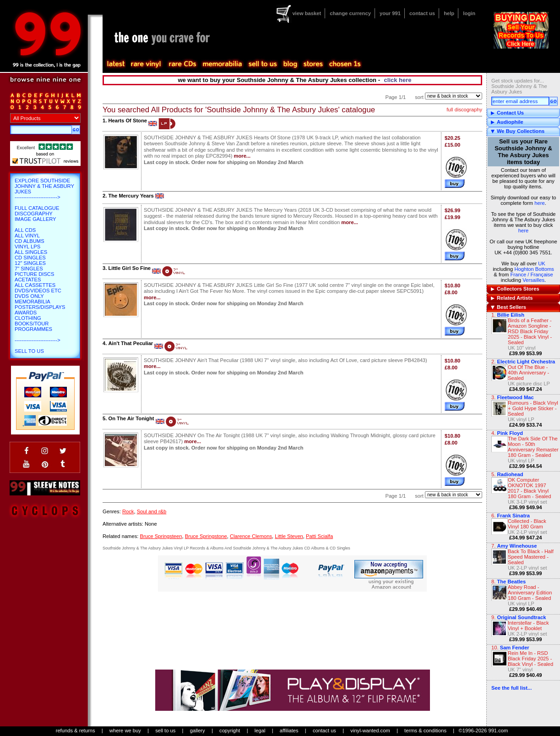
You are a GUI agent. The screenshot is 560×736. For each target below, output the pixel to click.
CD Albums (30, 241)
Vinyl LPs (27, 247)
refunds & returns (76, 731)
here (539, 203)
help (449, 13)
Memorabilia (33, 302)
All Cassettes (35, 285)
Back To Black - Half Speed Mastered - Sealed (531, 557)
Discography (34, 214)
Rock (128, 511)
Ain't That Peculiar (130, 343)
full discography (464, 110)
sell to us (165, 731)
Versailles (533, 280)
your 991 (390, 13)
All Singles (31, 252)
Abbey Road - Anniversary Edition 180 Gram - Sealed (530, 593)
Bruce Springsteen (161, 536)
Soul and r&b (152, 511)
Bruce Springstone (206, 536)
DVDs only (29, 296)
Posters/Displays (40, 307)
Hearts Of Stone (128, 121)
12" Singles (30, 263)
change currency (350, 13)
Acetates (28, 280)
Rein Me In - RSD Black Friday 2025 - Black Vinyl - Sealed (530, 659)
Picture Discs (34, 274)
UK (542, 264)
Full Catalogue (37, 208)
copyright (230, 731)
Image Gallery (35, 219)
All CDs (25, 230)
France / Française (531, 275)
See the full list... (511, 688)
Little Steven (289, 536)
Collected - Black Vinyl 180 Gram (527, 524)
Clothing (28, 318)
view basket (307, 13)
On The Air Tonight (131, 418)
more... (242, 156)
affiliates (289, 731)
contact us (422, 13)
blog (290, 64)
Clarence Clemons (251, 536)
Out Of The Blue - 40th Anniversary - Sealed (528, 373)
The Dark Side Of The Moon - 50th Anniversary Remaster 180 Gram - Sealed (533, 447)
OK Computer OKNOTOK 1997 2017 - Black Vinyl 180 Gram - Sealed (530, 488)
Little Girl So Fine (129, 268)
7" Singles (29, 269)
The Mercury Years (131, 196)
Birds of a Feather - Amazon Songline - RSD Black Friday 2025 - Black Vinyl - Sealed (530, 331)
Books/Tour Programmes (33, 326)
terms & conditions (425, 731)
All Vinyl (27, 236)
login (469, 13)
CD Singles (30, 258)
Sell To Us (29, 351)
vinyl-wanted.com (370, 731)
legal (260, 731)
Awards (26, 313)
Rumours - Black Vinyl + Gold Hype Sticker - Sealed (533, 408)
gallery (198, 731)
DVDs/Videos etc (38, 291)
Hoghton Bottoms (534, 269)
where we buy (125, 731)
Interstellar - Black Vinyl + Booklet (528, 626)
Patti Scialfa (319, 536)
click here (398, 80)
